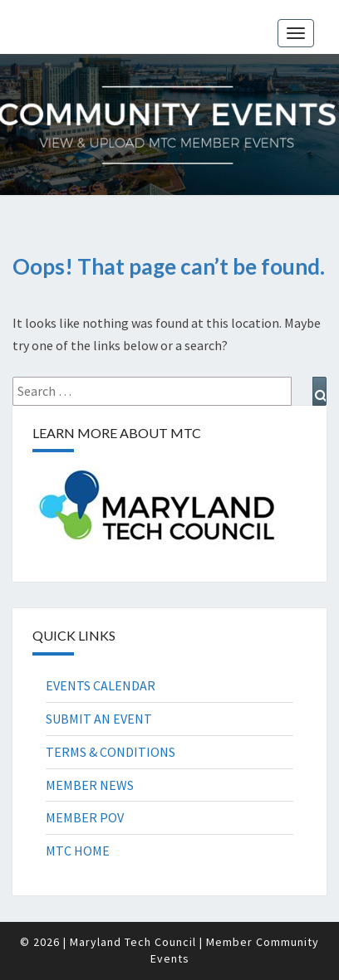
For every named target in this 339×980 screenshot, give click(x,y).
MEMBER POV (85, 817)
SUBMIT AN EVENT (99, 719)
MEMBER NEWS (90, 785)
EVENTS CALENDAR (101, 685)
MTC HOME (78, 851)
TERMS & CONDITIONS (111, 752)
